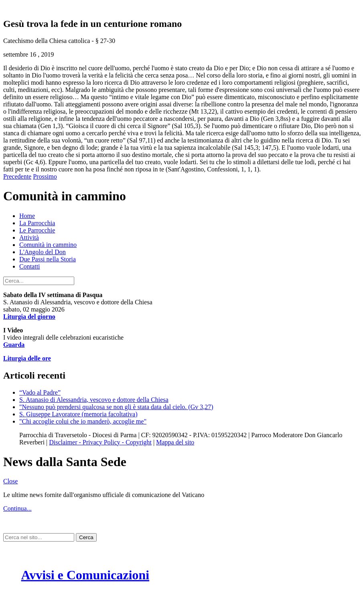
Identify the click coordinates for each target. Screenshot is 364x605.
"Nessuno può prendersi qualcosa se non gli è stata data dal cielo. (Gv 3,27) (116, 407)
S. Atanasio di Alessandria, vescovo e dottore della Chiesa (94, 400)
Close (10, 481)
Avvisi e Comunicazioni (85, 575)
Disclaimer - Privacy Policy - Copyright (100, 442)
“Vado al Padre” (40, 392)
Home (27, 216)
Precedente (17, 176)
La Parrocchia (37, 223)
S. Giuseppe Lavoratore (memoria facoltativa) (78, 414)
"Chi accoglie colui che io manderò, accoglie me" (83, 421)
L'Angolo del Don (43, 252)
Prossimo (45, 176)
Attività (29, 237)
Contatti (30, 266)
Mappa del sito (175, 442)
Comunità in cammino (48, 245)
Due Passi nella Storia (48, 259)
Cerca (86, 537)
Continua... (17, 508)
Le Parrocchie (37, 230)
